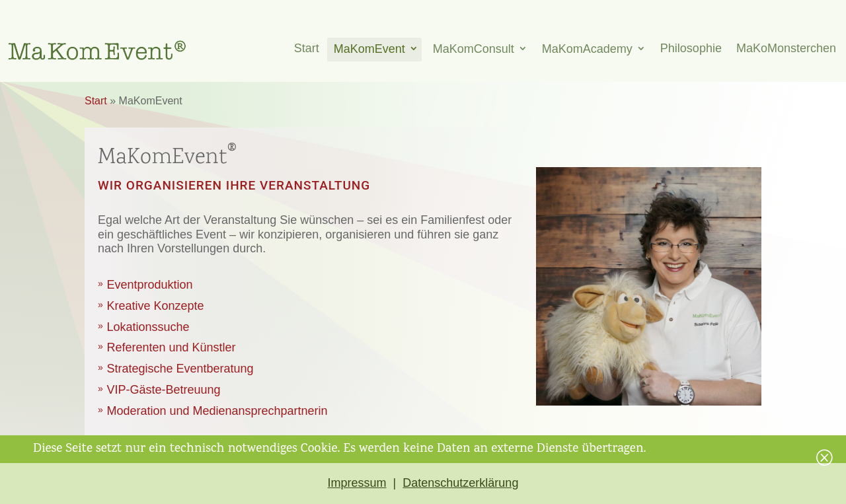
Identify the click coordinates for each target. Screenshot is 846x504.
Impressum (357, 483)
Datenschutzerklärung (460, 483)
